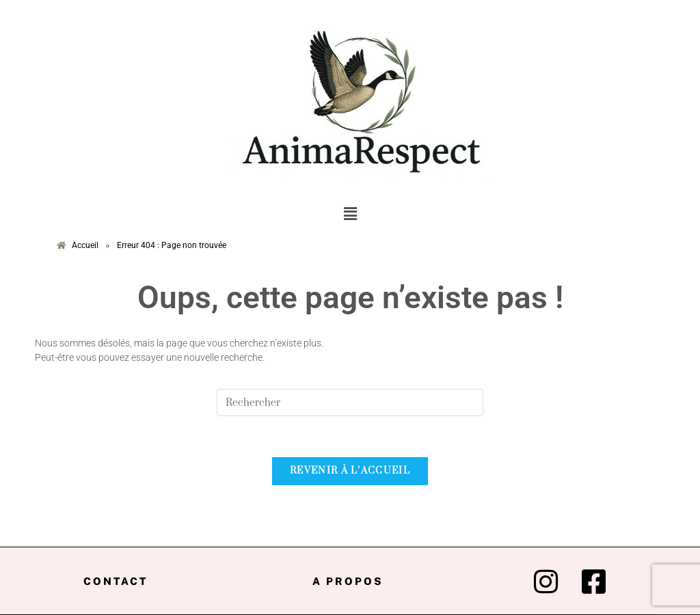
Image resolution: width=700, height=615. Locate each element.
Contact (116, 581)
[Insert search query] (350, 402)
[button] (350, 215)
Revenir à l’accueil (350, 471)
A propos (348, 581)
